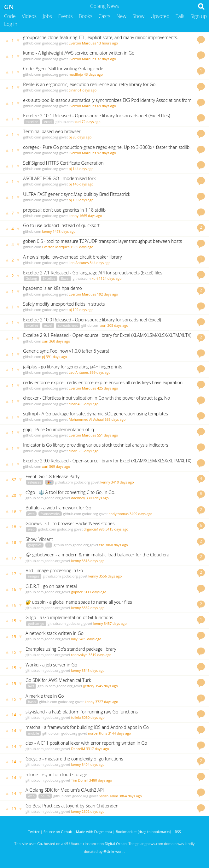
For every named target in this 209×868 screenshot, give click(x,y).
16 (14, 589)
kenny (74, 216)
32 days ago (107, 59)
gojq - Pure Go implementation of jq (58, 429)
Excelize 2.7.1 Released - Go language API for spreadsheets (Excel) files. (93, 273)
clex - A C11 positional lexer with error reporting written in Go (86, 743)
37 (14, 479)
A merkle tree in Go (45, 696)
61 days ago (87, 90)
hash (32, 702)
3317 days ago (98, 749)
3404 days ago (93, 764)
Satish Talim (109, 796)
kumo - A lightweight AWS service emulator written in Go (79, 53)
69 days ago (107, 106)
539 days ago (115, 419)
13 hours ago (107, 43)
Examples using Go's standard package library (71, 649)
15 (14, 621)
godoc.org (50, 43)
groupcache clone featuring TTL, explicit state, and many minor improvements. (101, 37)
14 (14, 715)
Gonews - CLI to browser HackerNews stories (70, 523)
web (31, 514)
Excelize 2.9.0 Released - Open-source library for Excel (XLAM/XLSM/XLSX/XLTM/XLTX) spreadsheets (107, 463)
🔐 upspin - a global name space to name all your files (79, 602)
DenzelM (78, 749)
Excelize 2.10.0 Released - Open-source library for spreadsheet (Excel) (92, 320)
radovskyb (79, 655)
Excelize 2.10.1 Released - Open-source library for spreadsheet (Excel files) (96, 116)
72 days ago (91, 122)
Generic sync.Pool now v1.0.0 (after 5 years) (66, 351)
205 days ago (118, 325)
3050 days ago (93, 717)
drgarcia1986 (94, 529)
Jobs (47, 16)
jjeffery (89, 686)
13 (14, 809)
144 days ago (83, 169)
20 (14, 495)
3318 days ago (93, 561)
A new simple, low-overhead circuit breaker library (72, 257)
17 (14, 558)
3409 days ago (141, 514)
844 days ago (100, 263)
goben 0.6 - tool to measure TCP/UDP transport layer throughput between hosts (102, 241)
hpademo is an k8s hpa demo (52, 288)
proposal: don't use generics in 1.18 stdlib (64, 210)
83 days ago (82, 137)
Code (10, 16)
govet (63, 43)
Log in (11, 24)
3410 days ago (122, 482)
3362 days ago (93, 608)
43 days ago (93, 74)
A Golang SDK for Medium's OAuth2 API (65, 790)
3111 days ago (95, 592)
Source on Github (58, 832)
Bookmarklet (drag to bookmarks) (143, 832)
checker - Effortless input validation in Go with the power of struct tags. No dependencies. (96, 401)
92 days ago (107, 153)
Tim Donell (80, 780)
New (122, 16)
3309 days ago (97, 498)
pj (70, 137)
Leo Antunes (79, 263)
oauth (45, 796)
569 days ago (60, 466)
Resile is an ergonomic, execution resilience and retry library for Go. (90, 84)
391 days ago (56, 357)
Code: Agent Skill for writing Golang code (63, 69)
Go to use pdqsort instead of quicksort (61, 225)
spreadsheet (68, 325)
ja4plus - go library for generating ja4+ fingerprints (73, 367)
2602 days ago (93, 811)
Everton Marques (82, 43)
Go (40, 844)
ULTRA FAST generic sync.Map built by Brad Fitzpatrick (76, 194)
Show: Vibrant (39, 539)
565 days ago (88, 451)
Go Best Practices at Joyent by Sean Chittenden (72, 806)
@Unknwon (113, 851)
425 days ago (107, 388)
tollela (76, 717)
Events (66, 16)
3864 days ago (130, 796)
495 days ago (88, 404)
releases (35, 482)
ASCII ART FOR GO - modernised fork (59, 178)
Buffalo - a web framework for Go (58, 508)
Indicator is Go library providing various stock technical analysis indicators (96, 445)
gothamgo (36, 623)
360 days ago (60, 341)
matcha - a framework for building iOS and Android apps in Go (87, 727)
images (34, 576)
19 (14, 511)
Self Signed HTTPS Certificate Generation (63, 163)
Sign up (199, 16)
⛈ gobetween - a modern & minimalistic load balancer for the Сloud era (97, 555)
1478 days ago (64, 231)
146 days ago (83, 184)
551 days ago (107, 435)
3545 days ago (93, 670)
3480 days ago (101, 780)
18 (14, 527)
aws (31, 686)
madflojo (76, 74)
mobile (34, 733)
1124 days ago (110, 278)
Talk (180, 16)
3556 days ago (110, 576)
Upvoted (160, 16)
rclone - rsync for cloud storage (56, 774)
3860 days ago (116, 545)
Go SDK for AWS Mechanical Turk (58, 680)
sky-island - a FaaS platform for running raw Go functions (82, 712)
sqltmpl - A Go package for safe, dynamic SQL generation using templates (95, 414)
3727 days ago (107, 702)
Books (86, 16)
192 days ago (107, 294)
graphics (35, 545)
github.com (32, 43)
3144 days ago (120, 733)
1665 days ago (91, 216)
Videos (29, 16)
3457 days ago (115, 623)
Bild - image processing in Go (54, 570)
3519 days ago (100, 655)
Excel (65, 278)
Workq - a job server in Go (51, 665)
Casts (104, 16)
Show (138, 16)
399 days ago (100, 372)
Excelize (49, 278)
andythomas (118, 514)
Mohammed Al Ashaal (86, 419)
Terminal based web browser (52, 131)
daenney (78, 498)
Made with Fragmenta (94, 832)
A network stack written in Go (55, 633)
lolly (74, 639)
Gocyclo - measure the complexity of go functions (74, 759)
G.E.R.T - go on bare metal (51, 586)
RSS (178, 832)
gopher (77, 592)
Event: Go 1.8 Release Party (52, 476)
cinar (73, 90)
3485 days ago (90, 639)
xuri (78, 122)
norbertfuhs (98, 733)
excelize (32, 122)
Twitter (34, 832)
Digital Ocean (116, 844)
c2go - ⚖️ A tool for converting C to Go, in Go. (70, 492)
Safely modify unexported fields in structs (64, 304)
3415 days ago (117, 529)
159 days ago (83, 200)
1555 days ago (82, 247)
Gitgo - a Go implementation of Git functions (69, 617)
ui (49, 545)
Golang (31, 278)
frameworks (50, 514)
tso (102, 545)
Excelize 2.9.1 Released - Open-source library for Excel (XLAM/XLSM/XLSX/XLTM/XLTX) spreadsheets (107, 338)
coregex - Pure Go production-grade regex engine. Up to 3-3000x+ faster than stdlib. (107, 147)
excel (48, 122)
